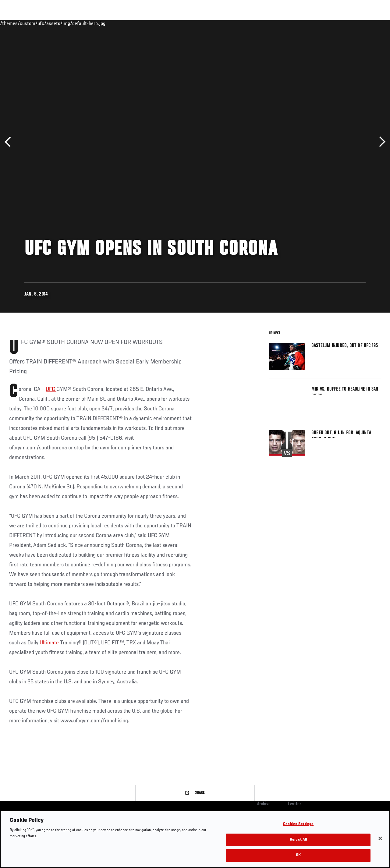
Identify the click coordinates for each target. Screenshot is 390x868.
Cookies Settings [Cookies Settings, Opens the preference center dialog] (298, 824)
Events (17, 23)
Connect (273, 23)
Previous (10, 142)
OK (298, 855)
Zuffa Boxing (326, 23)
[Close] (380, 838)
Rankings (43, 23)
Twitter (294, 804)
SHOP (353, 23)
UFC (51, 389)
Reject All (298, 840)
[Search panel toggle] (370, 23)
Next (380, 142)
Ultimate (50, 643)
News (93, 23)
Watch (297, 23)
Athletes (70, 23)
